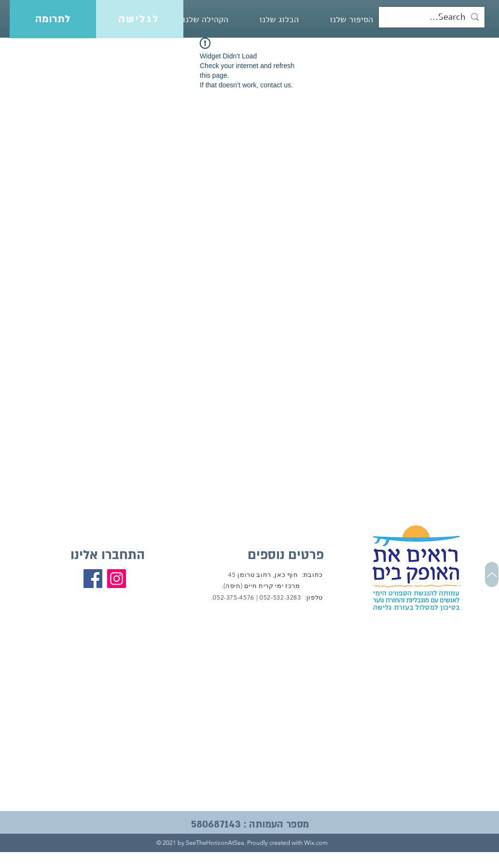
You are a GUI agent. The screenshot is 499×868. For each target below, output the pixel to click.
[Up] (492, 574)
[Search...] (432, 17)
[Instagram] (117, 579)
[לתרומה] (53, 19)
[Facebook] (93, 579)
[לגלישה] (140, 19)
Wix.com (316, 843)
